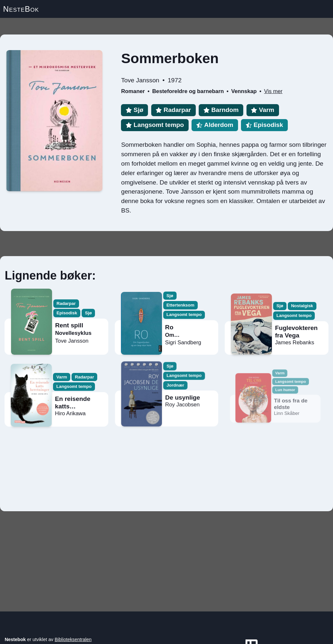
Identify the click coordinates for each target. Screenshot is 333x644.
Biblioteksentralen (73, 639)
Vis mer (273, 91)
